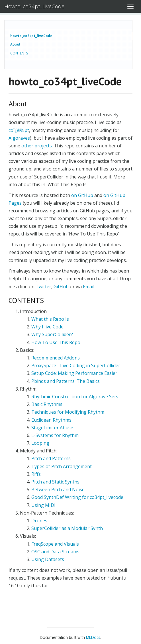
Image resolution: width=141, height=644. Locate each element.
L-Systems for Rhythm (55, 435)
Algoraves (19, 138)
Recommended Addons (56, 358)
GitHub (61, 287)
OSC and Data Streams (55, 552)
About (15, 44)
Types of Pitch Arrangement (62, 466)
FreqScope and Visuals (55, 544)
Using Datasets (48, 559)
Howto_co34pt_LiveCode (34, 6)
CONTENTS (19, 53)
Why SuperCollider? (52, 334)
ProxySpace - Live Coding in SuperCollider (76, 365)
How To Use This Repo (56, 342)
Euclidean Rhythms (51, 420)
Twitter (43, 287)
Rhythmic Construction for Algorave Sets (75, 397)
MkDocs (93, 637)
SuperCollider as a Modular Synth (67, 528)
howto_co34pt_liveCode (31, 36)
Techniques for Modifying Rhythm (68, 412)
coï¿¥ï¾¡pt (19, 130)
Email (89, 287)
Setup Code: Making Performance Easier (74, 373)
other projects (37, 146)
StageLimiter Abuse (52, 428)
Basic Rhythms (47, 404)
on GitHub (82, 195)
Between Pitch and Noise (58, 489)
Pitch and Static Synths (55, 482)
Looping (40, 443)
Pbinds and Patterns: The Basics (66, 381)
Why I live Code (47, 327)
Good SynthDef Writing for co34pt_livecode (77, 497)
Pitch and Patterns (51, 458)
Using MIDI (43, 505)
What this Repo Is (50, 319)
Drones (39, 521)
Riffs (36, 474)
